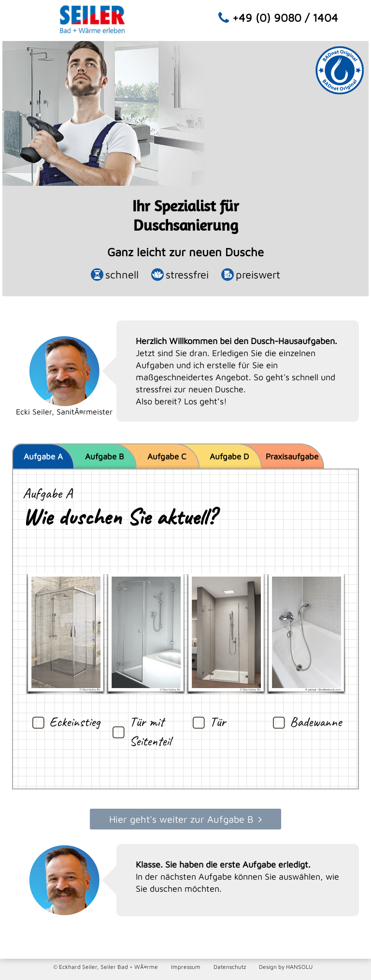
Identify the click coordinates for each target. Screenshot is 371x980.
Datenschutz (230, 967)
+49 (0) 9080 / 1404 (285, 18)
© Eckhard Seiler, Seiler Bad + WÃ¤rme (106, 967)
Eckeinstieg (75, 722)
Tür (218, 722)
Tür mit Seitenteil (150, 731)
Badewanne (316, 722)
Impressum (186, 967)
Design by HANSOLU (286, 967)
